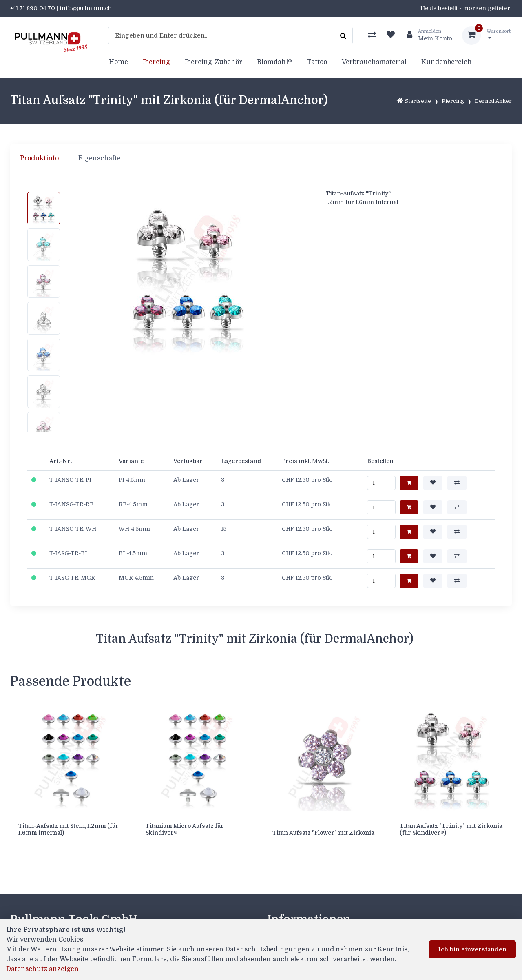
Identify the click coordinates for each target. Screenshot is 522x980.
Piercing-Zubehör (213, 62)
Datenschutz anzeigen (42, 969)
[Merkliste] (391, 35)
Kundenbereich (447, 62)
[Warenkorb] (487, 35)
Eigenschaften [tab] (102, 158)
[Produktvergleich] (372, 35)
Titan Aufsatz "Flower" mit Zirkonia (323, 833)
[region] (261, 158)
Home (118, 62)
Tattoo (317, 62)
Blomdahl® (274, 62)
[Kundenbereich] (426, 35)
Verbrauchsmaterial (374, 62)
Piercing (156, 62)
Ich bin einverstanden (472, 949)
